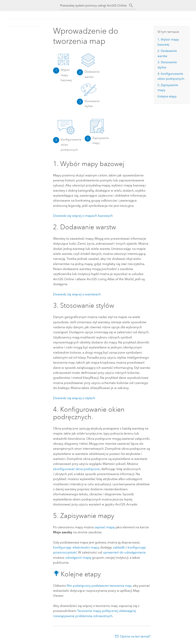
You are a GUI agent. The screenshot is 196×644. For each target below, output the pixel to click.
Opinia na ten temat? (135, 636)
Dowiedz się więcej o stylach (74, 398)
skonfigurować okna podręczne (76, 469)
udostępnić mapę (78, 558)
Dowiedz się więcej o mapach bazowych (83, 216)
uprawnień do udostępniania (124, 552)
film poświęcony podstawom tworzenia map (99, 586)
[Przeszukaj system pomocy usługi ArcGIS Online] (95, 5)
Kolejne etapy (167, 96)
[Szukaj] (131, 6)
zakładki (119, 547)
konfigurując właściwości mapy (76, 547)
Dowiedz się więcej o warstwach (77, 294)
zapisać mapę (105, 527)
